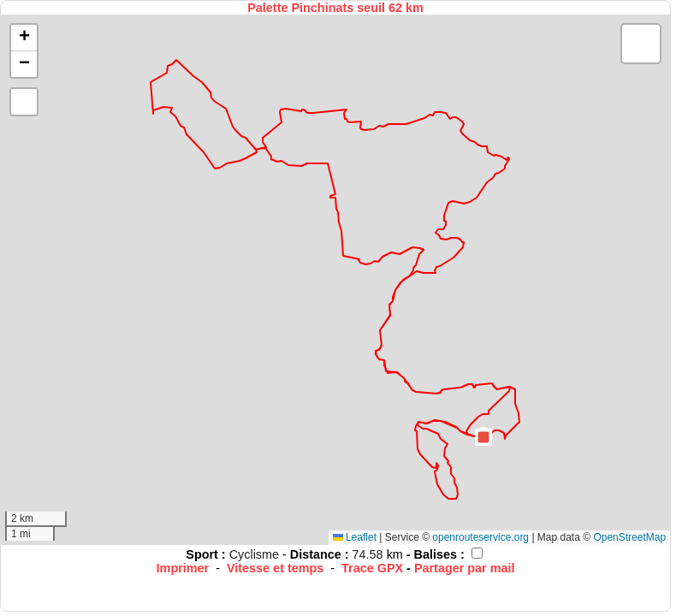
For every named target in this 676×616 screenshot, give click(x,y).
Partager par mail (465, 568)
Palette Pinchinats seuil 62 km (335, 8)
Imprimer (183, 568)
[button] (483, 437)
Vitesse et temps (275, 568)
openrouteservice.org (480, 537)
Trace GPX (372, 568)
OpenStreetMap (629, 537)
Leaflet (355, 537)
